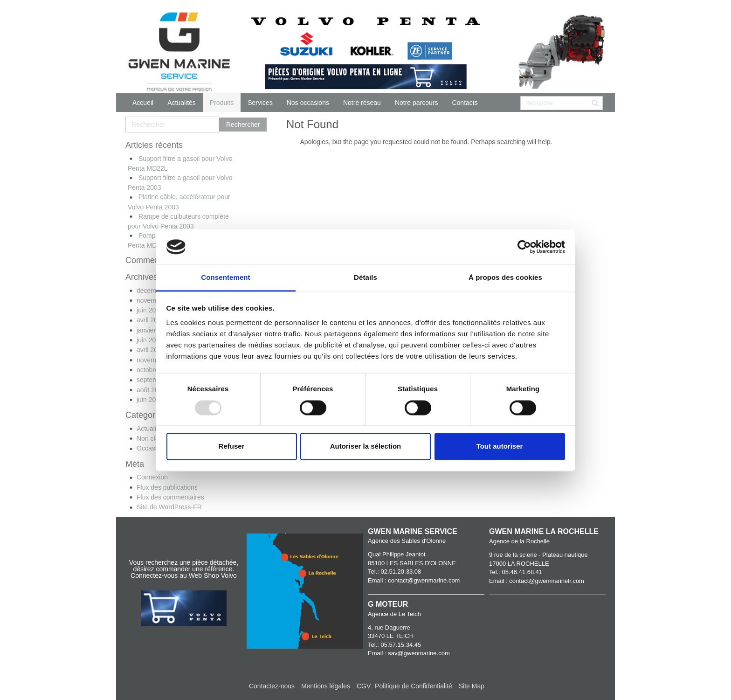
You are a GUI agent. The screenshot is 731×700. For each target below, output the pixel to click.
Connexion (152, 477)
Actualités (151, 429)
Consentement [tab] (225, 278)
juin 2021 (150, 340)
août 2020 (151, 390)
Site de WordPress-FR (169, 507)
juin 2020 (150, 400)
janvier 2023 (154, 330)
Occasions (152, 448)
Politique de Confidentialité (414, 686)
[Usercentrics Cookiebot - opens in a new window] (524, 247)
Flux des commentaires (170, 497)
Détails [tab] (365, 278)
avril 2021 (151, 350)
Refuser (232, 447)
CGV (365, 686)
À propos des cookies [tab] (505, 278)
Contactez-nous (272, 686)
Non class (151, 438)
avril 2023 (151, 320)
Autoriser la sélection (366, 447)
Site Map (472, 686)
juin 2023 (150, 310)
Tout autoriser (500, 447)
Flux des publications (167, 487)
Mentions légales (326, 686)
